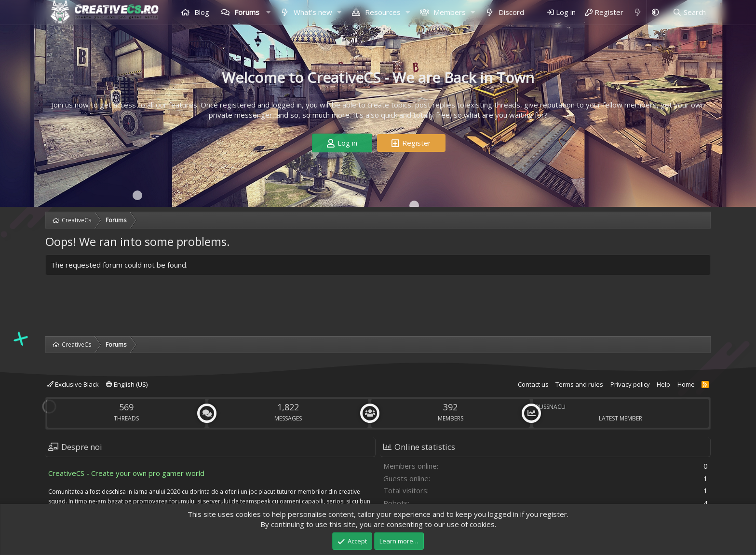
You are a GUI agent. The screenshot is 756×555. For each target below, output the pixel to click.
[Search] (689, 12)
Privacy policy (630, 384)
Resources (382, 12)
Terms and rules (579, 384)
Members (449, 12)
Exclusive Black (73, 384)
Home (686, 384)
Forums (246, 12)
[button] (268, 12)
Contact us (533, 384)
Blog (201, 12)
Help (663, 384)
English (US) (127, 384)
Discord (510, 12)
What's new (312, 12)
